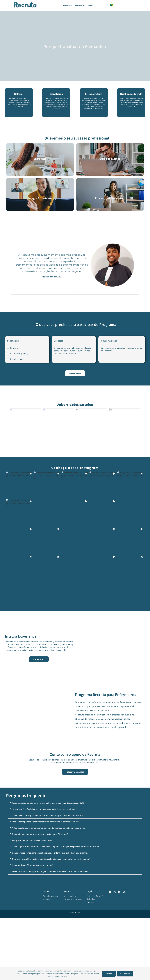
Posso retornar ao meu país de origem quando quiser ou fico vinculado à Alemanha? (50, 933)
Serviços (80, 5)
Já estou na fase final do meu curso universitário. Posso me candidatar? (44, 871)
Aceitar (109, 974)
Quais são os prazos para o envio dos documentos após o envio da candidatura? (48, 877)
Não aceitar (125, 974)
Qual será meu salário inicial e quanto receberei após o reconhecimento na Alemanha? (51, 921)
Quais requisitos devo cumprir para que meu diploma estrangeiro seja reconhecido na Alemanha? (56, 909)
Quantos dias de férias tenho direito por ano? (32, 927)
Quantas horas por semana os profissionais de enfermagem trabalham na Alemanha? (50, 915)
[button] (73, 292)
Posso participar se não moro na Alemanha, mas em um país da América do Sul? (48, 865)
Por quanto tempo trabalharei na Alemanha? (32, 902)
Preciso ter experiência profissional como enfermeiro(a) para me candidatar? (47, 884)
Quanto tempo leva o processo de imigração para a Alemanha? (40, 896)
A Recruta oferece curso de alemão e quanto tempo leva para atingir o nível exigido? (50, 890)
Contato (90, 5)
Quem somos (67, 5)
